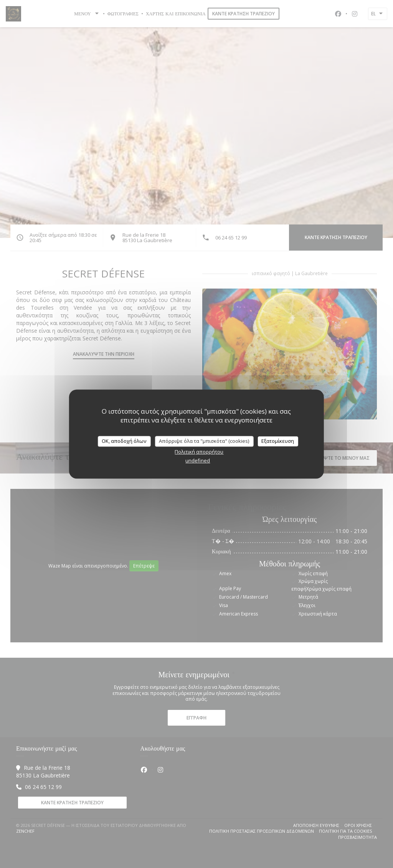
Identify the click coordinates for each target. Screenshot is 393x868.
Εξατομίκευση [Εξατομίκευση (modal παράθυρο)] (278, 441)
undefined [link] (198, 460)
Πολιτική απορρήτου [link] (199, 452)
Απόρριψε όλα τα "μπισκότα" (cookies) (204, 441)
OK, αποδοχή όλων (124, 441)
